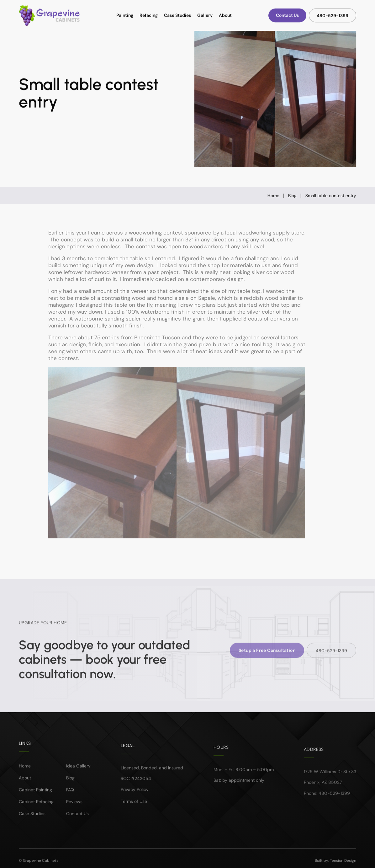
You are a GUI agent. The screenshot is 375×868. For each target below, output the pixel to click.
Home (274, 196)
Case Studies (177, 15)
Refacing (149, 15)
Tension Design (343, 864)
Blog (293, 196)
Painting (125, 15)
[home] (49, 15)
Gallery (205, 15)
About (225, 15)
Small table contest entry (331, 196)
